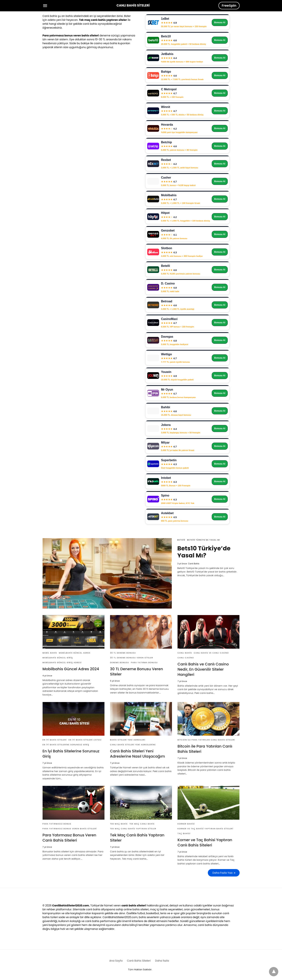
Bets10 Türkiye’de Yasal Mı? (204, 552)
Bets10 (181, 540)
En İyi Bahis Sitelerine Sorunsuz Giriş (66, 745)
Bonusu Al (220, 22)
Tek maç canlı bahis (142, 824)
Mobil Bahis (50, 653)
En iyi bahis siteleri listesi (85, 740)
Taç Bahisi (184, 833)
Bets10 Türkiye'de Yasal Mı (204, 540)
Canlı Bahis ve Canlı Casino (211, 653)
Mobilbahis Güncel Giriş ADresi (62, 663)
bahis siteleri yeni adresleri (128, 740)
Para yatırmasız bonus (57, 824)
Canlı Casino (186, 658)
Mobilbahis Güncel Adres (75, 653)
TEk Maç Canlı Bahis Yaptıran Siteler (133, 829)
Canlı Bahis (185, 653)
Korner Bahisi (186, 824)
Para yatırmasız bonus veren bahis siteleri (70, 829)
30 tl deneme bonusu (123, 653)
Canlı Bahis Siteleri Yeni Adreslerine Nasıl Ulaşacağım (138, 754)
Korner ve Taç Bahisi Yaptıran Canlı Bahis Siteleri (205, 842)
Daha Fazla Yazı (223, 873)
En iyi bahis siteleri (55, 740)
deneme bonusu (120, 663)
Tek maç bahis (119, 824)
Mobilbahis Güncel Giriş (58, 658)
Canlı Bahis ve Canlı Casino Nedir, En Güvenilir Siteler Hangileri (203, 669)
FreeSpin (229, 5)
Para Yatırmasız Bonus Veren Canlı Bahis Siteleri (69, 838)
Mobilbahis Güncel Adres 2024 (71, 669)
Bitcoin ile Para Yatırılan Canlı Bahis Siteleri (206, 740)
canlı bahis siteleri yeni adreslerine (133, 745)
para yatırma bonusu (144, 663)
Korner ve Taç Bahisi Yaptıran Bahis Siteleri (205, 829)
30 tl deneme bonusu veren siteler (132, 658)
